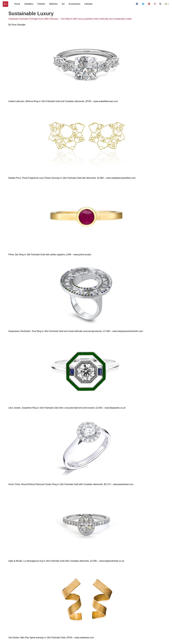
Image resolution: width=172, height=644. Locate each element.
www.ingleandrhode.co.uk (112, 561)
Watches (53, 4)
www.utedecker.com (84, 638)
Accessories (74, 4)
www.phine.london (82, 255)
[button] (167, 4)
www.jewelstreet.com (123, 484)
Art (63, 4)
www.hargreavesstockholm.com (128, 331)
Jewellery (29, 4)
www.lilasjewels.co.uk (115, 408)
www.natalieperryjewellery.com (121, 178)
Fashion (41, 4)
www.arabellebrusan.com (106, 101)
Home (17, 4)
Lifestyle (88, 4)
